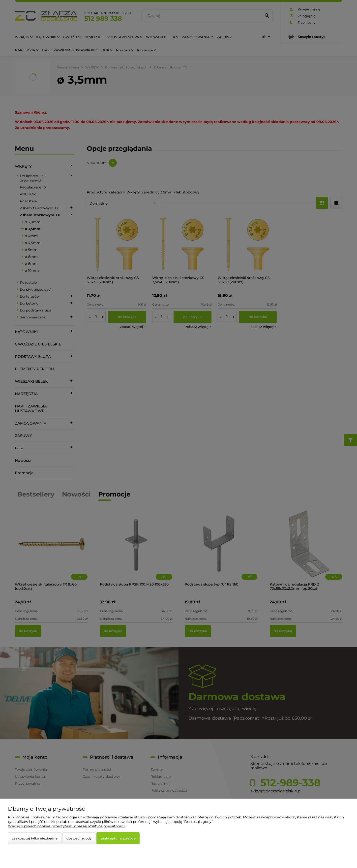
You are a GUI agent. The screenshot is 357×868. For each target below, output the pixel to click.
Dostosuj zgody (79, 838)
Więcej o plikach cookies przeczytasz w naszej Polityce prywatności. (67, 826)
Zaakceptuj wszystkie (118, 838)
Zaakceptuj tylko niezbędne (35, 838)
